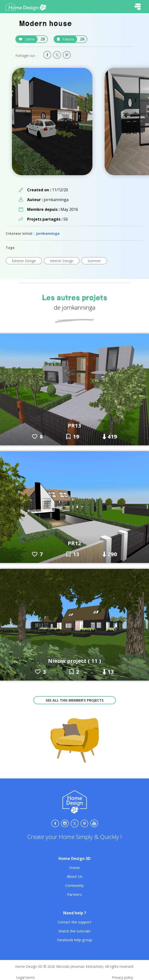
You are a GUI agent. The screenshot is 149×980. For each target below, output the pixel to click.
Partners (74, 894)
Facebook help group (75, 940)
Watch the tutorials (74, 931)
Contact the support (74, 922)
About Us (75, 876)
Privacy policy (123, 977)
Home (74, 868)
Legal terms (25, 977)
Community (74, 885)
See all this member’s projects (75, 700)
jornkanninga (48, 233)
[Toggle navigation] (138, 7)
